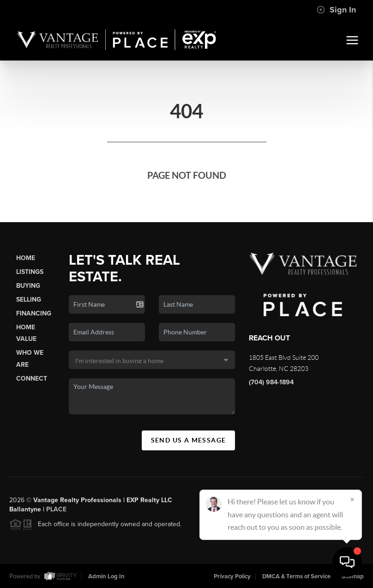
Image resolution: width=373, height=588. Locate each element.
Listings (30, 272)
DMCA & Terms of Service (296, 576)
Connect (32, 379)
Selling (29, 300)
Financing (34, 313)
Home (26, 258)
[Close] (352, 499)
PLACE (56, 512)
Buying (28, 286)
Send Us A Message (189, 440)
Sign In (336, 10)
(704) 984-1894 (271, 382)
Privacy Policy (232, 576)
